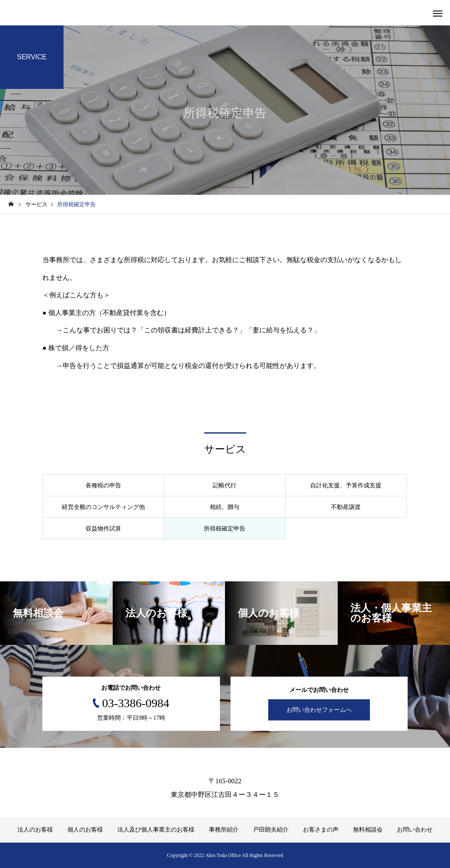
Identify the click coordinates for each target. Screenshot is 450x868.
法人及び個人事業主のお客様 (156, 830)
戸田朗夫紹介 (271, 830)
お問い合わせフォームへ (319, 710)
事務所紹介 (224, 830)
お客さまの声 (321, 830)
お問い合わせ (415, 830)
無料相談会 (368, 830)
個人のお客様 (85, 830)
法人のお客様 (35, 830)
